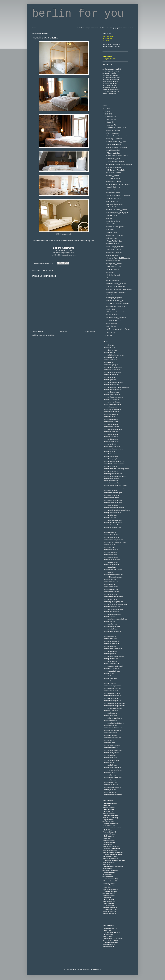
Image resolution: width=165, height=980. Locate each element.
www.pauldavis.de (110, 646)
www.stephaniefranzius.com (114, 728)
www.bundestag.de (109, 901)
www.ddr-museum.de (111, 456)
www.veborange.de (111, 773)
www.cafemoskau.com (112, 414)
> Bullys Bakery (111, 309)
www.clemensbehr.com (112, 442)
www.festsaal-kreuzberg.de (113, 493)
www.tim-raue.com (110, 755)
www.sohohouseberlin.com (113, 718)
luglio (108, 335)
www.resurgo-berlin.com (112, 671)
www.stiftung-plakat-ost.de (113, 730)
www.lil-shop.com (110, 579)
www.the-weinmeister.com (113, 738)
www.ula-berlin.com (111, 765)
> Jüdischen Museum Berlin (115, 162)
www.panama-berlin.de (112, 641)
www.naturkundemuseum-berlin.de (116, 619)
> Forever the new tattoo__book (116, 136)
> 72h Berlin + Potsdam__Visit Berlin (118, 303)
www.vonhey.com (110, 780)
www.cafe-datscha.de (111, 407)
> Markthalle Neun (112, 255)
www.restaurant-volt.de (112, 669)
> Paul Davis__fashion (113, 173)
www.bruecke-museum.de (111, 846)
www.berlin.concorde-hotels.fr (114, 382)
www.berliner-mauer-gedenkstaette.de (117, 387)
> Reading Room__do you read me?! (118, 184)
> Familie (109, 218)
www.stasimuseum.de (110, 907)
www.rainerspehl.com (111, 661)
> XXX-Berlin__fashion (114, 179)
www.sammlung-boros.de (113, 686)
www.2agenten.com (111, 350)
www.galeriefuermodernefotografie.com (117, 510)
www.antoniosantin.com (112, 370)
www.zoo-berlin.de (109, 946)
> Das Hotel (110, 272)
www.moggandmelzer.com (113, 614)
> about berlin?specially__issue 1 (117, 156)
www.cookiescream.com (112, 447)
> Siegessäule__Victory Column (116, 127)
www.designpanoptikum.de (113, 459)
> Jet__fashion (111, 326)
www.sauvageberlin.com (112, 693)
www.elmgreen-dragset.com (114, 474)
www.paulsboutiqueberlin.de (114, 649)
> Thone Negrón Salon (114, 153)
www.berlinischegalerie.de (113, 390)
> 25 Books (110, 230)
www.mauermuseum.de (110, 859)
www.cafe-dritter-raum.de (113, 409)
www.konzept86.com (111, 557)
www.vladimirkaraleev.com (113, 777)
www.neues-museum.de (110, 889)
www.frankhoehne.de (111, 505)
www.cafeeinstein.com (112, 412)
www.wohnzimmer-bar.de (113, 787)
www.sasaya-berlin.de (112, 691)
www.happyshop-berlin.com (113, 523)
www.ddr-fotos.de (110, 454)
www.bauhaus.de (110, 377)
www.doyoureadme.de (112, 471)
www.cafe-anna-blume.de (113, 404)
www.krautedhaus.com (112, 565)
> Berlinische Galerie (113, 193)
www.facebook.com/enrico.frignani (116, 485)
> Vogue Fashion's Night (114, 241)
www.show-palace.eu (111, 711)
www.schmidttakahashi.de (113, 696)
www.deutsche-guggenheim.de (114, 461)
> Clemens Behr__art (113, 269)
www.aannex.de (110, 352)
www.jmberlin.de (110, 547)
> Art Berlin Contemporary (115, 204)
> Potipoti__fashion (112, 176)
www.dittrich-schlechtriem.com (114, 464)
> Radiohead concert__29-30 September (119, 164)
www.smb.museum (111, 716)
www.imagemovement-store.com (115, 542)
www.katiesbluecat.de (111, 550)
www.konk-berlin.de (111, 555)
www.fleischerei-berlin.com (113, 500)
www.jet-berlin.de (110, 545)
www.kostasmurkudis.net (112, 560)
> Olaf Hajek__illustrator (114, 139)
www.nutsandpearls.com (112, 634)
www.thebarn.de (110, 740)
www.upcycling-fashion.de (113, 768)
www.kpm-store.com (111, 562)
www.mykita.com (110, 617)
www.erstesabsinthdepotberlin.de (115, 476)
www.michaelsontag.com (112, 607)
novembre (110, 119)
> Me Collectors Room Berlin (115, 170)
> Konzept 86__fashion (114, 181)
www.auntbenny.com (111, 375)
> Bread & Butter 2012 (113, 130)
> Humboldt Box (111, 224)
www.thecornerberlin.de (112, 745)
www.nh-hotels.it (110, 622)
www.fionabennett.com (112, 495)
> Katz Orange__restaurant (115, 247)
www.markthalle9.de (111, 594)
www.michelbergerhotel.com (114, 609)
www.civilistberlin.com (111, 439)
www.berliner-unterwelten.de (112, 828)
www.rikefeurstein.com (112, 676)
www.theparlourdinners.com (113, 750)
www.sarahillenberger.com (113, 688)
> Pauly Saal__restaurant (114, 235)
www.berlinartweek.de (112, 385)
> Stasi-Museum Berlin (114, 150)
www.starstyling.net (111, 725)
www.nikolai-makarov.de (112, 626)
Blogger (98, 969)
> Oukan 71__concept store (115, 227)
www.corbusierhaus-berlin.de (114, 449)
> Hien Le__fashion (112, 190)
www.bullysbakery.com (112, 400)
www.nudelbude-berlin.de (113, 631)
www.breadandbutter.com (113, 395)
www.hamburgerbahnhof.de (113, 520)
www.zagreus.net (110, 790)
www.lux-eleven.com (111, 589)
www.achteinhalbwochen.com (114, 355)
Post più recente (38, 332)
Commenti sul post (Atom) (47, 335)
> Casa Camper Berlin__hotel (116, 306)
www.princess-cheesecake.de (114, 656)
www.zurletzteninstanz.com (113, 795)
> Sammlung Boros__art (114, 321)
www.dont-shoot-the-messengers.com (117, 469)
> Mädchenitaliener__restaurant (116, 147)
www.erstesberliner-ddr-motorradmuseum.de (112, 480)
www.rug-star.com (110, 683)
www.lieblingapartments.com (64, 253)
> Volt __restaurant (112, 133)
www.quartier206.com (111, 659)
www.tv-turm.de (109, 763)
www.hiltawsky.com (111, 532)
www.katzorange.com (111, 552)
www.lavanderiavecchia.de (113, 570)
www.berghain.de (110, 380)
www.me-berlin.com (111, 599)
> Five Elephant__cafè (113, 267)
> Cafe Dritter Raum (113, 281)
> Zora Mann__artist (113, 201)
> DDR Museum (111, 323)
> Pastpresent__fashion (114, 264)
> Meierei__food (111, 215)
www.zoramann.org (111, 792)
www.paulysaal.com (111, 651)
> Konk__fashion (112, 315)
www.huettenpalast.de (112, 535)
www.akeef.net (109, 362)
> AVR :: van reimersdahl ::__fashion (118, 329)
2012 (107, 114)
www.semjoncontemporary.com (115, 703)
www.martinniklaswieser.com (114, 597)
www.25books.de (110, 348)
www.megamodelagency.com (114, 602)
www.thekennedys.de (111, 748)
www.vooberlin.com (111, 782)
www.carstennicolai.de (112, 427)
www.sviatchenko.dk (111, 735)
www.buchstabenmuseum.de (114, 397)
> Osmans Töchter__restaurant (116, 284)
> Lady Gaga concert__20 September (118, 196)
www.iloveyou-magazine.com (114, 540)
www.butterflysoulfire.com (113, 402)
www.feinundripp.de (111, 490)
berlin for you (78, 14)
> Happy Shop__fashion (114, 198)
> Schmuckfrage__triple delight (116, 286)
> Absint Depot (111, 207)
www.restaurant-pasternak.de (114, 666)
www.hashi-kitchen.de (111, 525)
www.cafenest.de (110, 417)
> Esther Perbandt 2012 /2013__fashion (119, 289)
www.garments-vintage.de (113, 513)
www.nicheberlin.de (111, 624)
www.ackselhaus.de (111, 357)
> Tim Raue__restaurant (114, 167)
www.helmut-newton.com (113, 528)
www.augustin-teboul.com (113, 372)
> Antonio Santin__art (113, 187)
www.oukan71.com (111, 639)
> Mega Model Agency (113, 144)
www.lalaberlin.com (111, 567)
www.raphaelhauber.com (112, 664)
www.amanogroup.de (111, 365)
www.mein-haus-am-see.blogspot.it (116, 604)
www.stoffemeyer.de (111, 733)
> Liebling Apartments (113, 261)
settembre (110, 125)
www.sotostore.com (111, 720)
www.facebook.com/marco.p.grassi (116, 488)
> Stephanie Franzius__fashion (116, 142)
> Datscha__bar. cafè (113, 275)
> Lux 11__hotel (111, 232)
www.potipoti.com (110, 654)
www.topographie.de (109, 913)
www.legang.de (109, 572)
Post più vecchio (89, 332)
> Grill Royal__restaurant (114, 252)
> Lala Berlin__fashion (113, 295)
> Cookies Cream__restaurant (116, 318)
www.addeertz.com (111, 360)
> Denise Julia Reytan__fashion (116, 210)
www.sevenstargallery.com (113, 708)
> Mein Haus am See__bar (115, 301)
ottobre (109, 122)
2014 (107, 108)
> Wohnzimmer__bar (113, 278)
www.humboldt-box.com (112, 537)
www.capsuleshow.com (112, 424)
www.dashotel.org (110, 452)
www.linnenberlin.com (111, 582)
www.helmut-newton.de (110, 871)
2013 (107, 111)
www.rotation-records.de (112, 681)
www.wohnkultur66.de (112, 785)
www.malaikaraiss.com (112, 592)
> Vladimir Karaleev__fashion (116, 312)
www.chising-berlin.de (111, 434)
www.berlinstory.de (109, 834)
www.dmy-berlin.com (111, 466)
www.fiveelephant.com (112, 498)
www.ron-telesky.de (111, 678)
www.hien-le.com (110, 530)
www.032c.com (109, 345)
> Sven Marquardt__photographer (117, 213)
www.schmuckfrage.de (112, 698)
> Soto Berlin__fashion (114, 221)
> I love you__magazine (114, 298)
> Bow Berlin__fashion (113, 250)
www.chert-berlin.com (111, 432)
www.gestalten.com (111, 515)
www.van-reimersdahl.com (113, 770)
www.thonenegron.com (112, 753)
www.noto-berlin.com (111, 629)
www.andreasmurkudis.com (113, 367)
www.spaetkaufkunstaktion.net (114, 723)
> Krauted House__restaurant (116, 292)
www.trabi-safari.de (111, 758)
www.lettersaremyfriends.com (114, 574)
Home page (64, 332)
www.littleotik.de (110, 584)
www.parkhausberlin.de (112, 644)
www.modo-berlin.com (112, 612)
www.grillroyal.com (110, 518)
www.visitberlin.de (110, 775)
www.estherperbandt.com (113, 483)
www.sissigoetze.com (111, 713)
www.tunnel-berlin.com (112, 760)
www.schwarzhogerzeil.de (113, 701)
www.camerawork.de (111, 419)
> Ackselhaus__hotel (113, 159)
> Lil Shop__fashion (113, 244)
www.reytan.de (109, 674)
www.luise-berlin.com (111, 587)
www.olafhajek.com (111, 636)
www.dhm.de (107, 865)
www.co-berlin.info (110, 444)
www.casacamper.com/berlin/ (114, 429)
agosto (109, 333)
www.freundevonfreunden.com (114, 508)
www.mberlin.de (108, 877)
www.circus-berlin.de (111, 437)
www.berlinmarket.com (112, 392)
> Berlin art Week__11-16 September (118, 258)
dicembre (110, 116)
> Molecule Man (111, 238)
